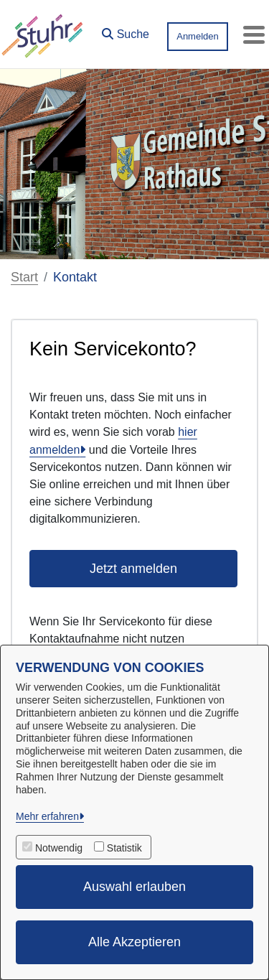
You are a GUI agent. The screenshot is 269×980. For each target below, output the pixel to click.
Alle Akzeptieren (134, 942)
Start (24, 277)
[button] (126, 31)
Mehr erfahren (47, 816)
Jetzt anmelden (133, 569)
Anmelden (198, 36)
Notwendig (59, 848)
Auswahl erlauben (134, 887)
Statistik (124, 848)
